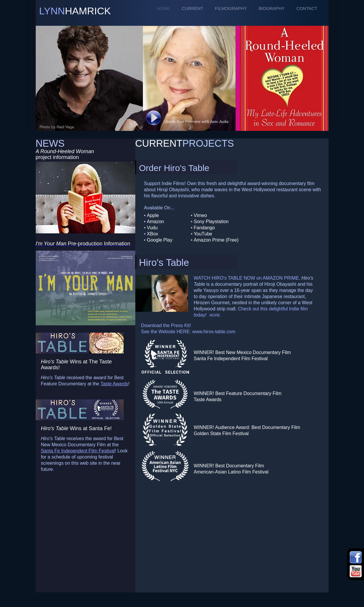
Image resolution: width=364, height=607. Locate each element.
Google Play (160, 240)
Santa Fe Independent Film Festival (78, 451)
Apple (153, 215)
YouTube (203, 234)
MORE (215, 315)
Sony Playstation (211, 222)
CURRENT (192, 8)
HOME (163, 8)
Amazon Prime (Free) (216, 240)
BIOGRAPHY (272, 8)
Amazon (156, 222)
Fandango (204, 228)
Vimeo (200, 215)
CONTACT (307, 8)
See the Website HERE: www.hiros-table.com (188, 332)
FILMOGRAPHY (231, 8)
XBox (153, 234)
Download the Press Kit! (166, 325)
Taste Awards (114, 384)
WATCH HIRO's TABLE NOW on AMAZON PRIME (246, 278)
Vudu (152, 228)
